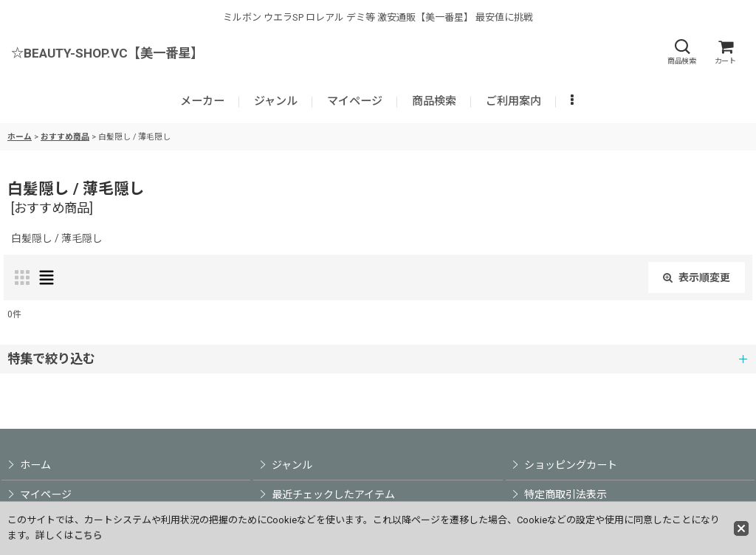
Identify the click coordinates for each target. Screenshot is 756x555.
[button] (681, 52)
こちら (88, 535)
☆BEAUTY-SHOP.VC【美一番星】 (107, 53)
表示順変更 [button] (697, 277)
